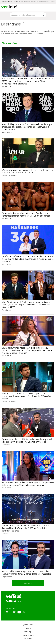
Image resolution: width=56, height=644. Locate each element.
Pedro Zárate (6, 264)
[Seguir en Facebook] (11, 612)
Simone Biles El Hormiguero (43, 2)
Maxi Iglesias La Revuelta (30, 2)
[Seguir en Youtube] (19, 612)
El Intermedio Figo (19, 2)
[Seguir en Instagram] (15, 612)
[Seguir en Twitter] (7, 612)
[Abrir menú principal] (52, 7)
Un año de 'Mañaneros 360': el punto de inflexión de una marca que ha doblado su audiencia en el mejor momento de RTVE (28, 259)
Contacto (28, 628)
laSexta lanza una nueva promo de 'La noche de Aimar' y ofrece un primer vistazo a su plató (27, 171)
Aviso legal (28, 632)
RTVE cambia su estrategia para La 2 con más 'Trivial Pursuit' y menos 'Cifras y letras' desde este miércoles (26, 573)
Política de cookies (28, 635)
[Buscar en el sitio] (25, 15)
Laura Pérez (6, 445)
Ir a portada (28, 583)
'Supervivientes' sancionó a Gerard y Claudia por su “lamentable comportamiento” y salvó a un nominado (26, 214)
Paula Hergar (6, 87)
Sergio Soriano (7, 132)
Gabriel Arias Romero (9, 175)
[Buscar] (43, 15)
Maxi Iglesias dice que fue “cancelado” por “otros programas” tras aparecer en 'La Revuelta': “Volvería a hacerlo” (26, 396)
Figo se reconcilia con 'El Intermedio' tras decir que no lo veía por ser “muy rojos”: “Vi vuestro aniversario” (27, 440)
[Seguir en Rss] (24, 612)
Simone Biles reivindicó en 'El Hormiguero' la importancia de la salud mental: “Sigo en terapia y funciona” (28, 484)
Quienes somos (28, 625)
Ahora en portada (10, 43)
